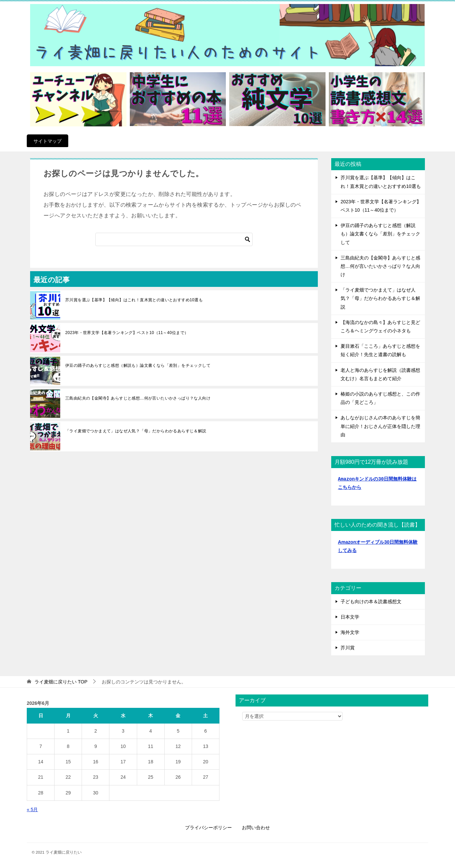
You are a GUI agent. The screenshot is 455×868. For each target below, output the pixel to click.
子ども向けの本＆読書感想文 (371, 602)
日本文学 (350, 617)
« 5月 (32, 809)
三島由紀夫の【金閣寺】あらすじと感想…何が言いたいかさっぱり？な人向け (138, 398)
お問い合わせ (256, 828)
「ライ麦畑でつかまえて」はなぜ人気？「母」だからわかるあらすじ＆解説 (136, 431)
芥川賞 (348, 648)
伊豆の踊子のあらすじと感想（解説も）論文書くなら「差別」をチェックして (138, 365)
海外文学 (350, 632)
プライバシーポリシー (208, 828)
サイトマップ (48, 141)
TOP (61, 682)
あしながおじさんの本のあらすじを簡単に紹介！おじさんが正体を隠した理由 (380, 426)
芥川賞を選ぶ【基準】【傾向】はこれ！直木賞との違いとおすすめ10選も (134, 300)
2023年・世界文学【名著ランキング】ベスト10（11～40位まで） (127, 333)
